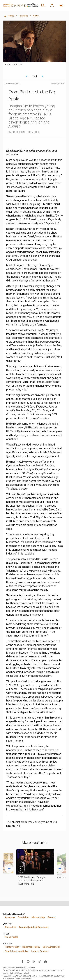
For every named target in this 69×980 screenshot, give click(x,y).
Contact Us (11, 927)
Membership (38, 917)
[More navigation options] (61, 6)
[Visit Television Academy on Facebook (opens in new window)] (23, 961)
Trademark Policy (31, 947)
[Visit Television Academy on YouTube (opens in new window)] (45, 961)
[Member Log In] (52, 6)
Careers (52, 917)
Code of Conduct (40, 951)
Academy (10, 917)
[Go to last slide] (9, 869)
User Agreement (51, 947)
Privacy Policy (12, 947)
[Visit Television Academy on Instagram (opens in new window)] (28, 961)
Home (9, 16)
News (36, 16)
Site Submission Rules (17, 951)
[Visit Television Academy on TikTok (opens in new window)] (40, 961)
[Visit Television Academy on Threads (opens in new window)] (34, 961)
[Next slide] (60, 869)
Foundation (23, 917)
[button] (38, 862)
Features (23, 16)
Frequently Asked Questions (34, 927)
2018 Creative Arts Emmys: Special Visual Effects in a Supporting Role (35, 881)
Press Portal (11, 937)
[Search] (43, 6)
